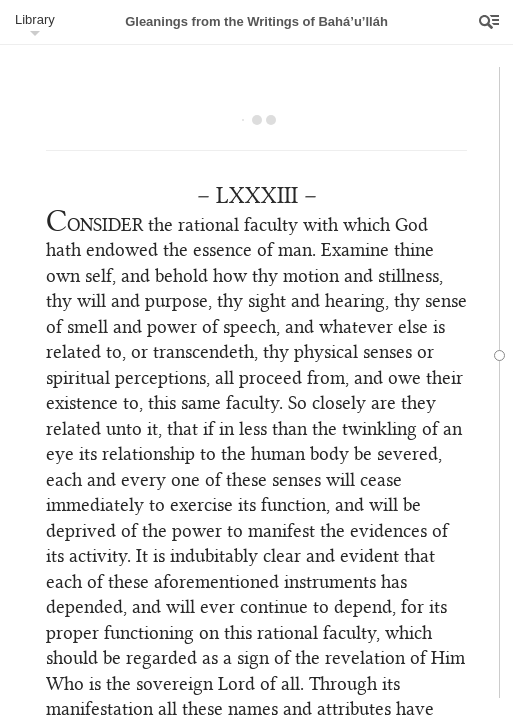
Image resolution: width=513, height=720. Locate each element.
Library (35, 19)
